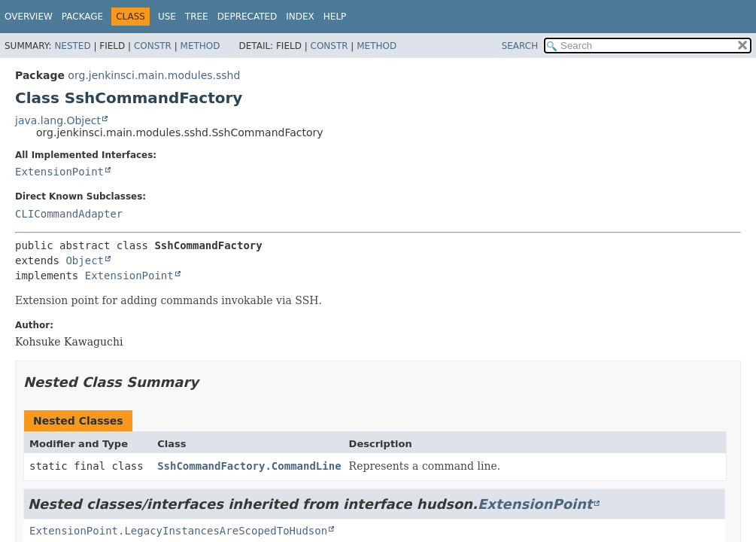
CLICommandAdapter (69, 214)
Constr (153, 46)
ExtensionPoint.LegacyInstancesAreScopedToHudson (178, 531)
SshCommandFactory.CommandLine (249, 466)
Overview (29, 17)
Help (335, 17)
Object (85, 260)
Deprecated (247, 17)
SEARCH (520, 46)
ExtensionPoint (59, 172)
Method (200, 46)
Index (300, 17)
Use (167, 17)
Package (82, 17)
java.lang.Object (58, 120)
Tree (197, 17)
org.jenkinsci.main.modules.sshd (154, 75)
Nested (72, 46)
